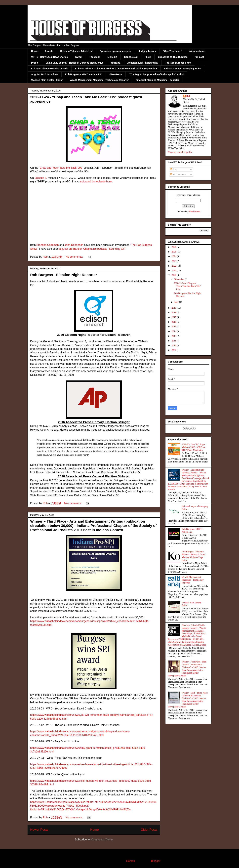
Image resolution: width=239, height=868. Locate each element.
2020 (174, 275)
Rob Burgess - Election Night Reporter (64, 275)
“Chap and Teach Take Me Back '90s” (61, 168)
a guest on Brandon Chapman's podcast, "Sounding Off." (93, 249)
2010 (174, 346)
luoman (130, 861)
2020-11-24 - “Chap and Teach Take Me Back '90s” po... (187, 286)
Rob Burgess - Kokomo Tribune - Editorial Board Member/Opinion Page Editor (194, 556)
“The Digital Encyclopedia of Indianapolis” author (157, 74)
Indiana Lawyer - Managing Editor (183, 69)
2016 (174, 322)
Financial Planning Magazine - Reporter (157, 80)
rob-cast (199, 57)
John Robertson (74, 245)
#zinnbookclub (197, 51)
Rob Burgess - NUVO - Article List (84, 74)
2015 (174, 327)
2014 (174, 331)
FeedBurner (195, 212)
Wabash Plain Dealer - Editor (47, 80)
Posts (174, 169)
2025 (174, 252)
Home (34, 51)
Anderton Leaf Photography (143, 63)
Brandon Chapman (47, 245)
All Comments (178, 175)
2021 (174, 270)
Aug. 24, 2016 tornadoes (45, 74)
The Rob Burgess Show (178, 63)
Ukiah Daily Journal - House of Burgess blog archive (75, 63)
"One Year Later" (172, 51)
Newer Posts (39, 830)
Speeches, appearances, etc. (116, 51)
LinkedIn (112, 57)
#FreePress (116, 74)
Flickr (148, 57)
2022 (174, 266)
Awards (49, 51)
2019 (174, 308)
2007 (174, 350)
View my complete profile (180, 152)
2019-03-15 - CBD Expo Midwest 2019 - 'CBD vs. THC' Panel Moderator (194, 447)
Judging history (147, 51)
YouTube (115, 63)
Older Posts (149, 830)
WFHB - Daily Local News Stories (49, 57)
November (179, 279)
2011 (174, 341)
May (177, 302)
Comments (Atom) (102, 840)
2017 (174, 317)
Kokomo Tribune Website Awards (50, 69)
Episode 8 (40, 178)
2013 (174, 336)
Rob (188, 96)
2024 (174, 256)
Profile (35, 63)
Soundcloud (131, 57)
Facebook (95, 57)
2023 (174, 261)
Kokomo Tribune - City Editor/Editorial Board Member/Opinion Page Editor (116, 69)
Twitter (79, 57)
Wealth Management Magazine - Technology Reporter (99, 80)
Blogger (156, 861)
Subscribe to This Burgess (173, 57)
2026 (174, 247)
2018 (174, 313)
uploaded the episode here (96, 182)
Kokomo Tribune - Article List (76, 51)
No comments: (75, 257)
